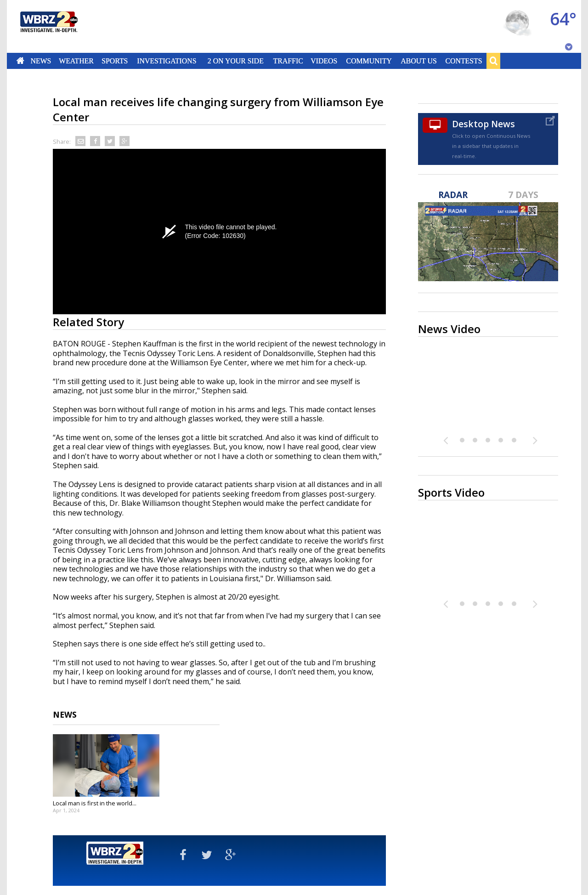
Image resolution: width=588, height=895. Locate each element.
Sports (115, 61)
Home (20, 61)
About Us (418, 61)
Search (493, 61)
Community (369, 61)
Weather (76, 61)
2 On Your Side (236, 61)
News (41, 61)
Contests (464, 61)
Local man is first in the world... (95, 803)
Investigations (167, 61)
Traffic (288, 61)
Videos (324, 61)
